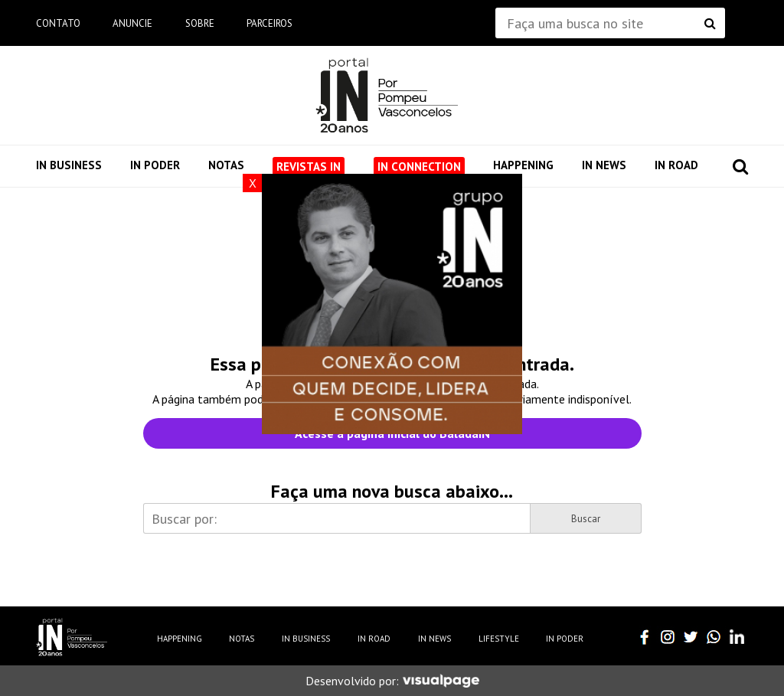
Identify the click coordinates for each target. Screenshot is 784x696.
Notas (226, 165)
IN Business (69, 165)
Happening (523, 165)
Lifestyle (499, 639)
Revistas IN (309, 167)
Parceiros (269, 23)
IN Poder (155, 165)
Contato (58, 23)
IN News (604, 165)
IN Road (676, 165)
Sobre (200, 23)
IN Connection (419, 167)
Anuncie (132, 23)
